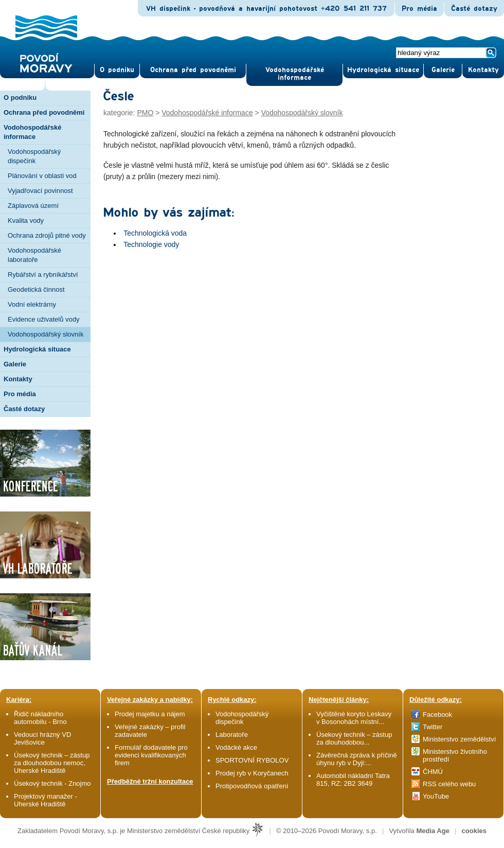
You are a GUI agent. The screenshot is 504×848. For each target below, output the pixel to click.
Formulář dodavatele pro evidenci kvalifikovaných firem (151, 755)
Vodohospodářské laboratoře (34, 255)
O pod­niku (117, 70)
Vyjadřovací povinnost (40, 191)
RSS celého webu (449, 784)
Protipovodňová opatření (252, 786)
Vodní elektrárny (32, 304)
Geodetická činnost (36, 289)
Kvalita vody (26, 220)
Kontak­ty (483, 70)
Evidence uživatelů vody (43, 319)
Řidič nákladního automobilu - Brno (40, 718)
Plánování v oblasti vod (42, 176)
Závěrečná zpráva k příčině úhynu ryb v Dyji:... (357, 759)
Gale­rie (443, 70)
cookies (474, 831)
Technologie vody (151, 244)
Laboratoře (232, 735)
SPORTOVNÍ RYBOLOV (252, 760)
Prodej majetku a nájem (150, 714)
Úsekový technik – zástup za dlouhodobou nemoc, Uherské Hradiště (52, 763)
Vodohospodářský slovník (46, 334)
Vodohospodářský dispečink (34, 156)
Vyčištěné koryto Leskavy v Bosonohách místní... (354, 718)
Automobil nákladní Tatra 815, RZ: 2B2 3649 (353, 780)
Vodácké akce (236, 747)
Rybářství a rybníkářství (43, 275)
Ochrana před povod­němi (193, 70)
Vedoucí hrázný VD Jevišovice (42, 738)
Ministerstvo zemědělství (459, 739)
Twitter (433, 727)
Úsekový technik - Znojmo (52, 783)
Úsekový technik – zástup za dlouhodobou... (354, 738)
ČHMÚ (433, 772)
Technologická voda (155, 233)
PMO (145, 113)
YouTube (436, 796)
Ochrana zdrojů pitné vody (47, 235)
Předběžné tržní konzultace (150, 781)
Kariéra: (19, 700)
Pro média (419, 9)
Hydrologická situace (383, 70)
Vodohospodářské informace (295, 74)
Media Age (433, 831)
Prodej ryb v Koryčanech (252, 773)
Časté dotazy (474, 9)
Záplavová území (33, 206)
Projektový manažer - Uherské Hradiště (46, 800)
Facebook (437, 714)
